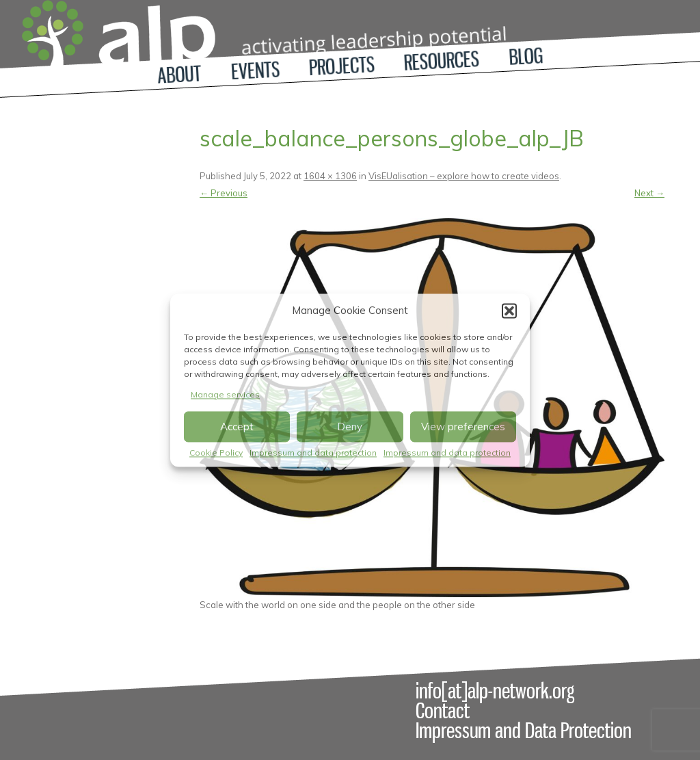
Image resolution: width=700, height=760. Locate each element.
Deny (350, 427)
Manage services (225, 394)
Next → (649, 193)
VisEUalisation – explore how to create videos (464, 176)
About (180, 74)
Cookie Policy (216, 453)
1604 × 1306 (330, 176)
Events (255, 70)
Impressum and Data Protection (524, 731)
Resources (442, 61)
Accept (237, 427)
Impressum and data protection (313, 453)
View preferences (463, 427)
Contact (443, 711)
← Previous (224, 193)
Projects (342, 66)
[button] (509, 311)
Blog (526, 56)
